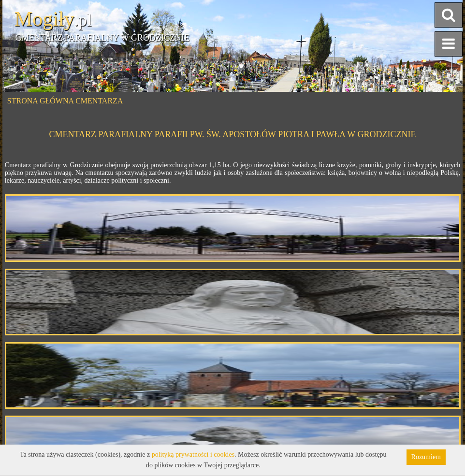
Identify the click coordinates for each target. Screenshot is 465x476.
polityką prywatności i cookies (193, 454)
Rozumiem (426, 457)
